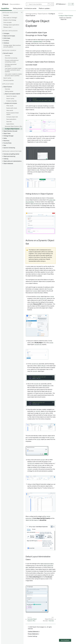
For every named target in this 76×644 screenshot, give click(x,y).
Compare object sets (12, 117)
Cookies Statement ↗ (34, 632)
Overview (6, 15)
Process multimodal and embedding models (12, 61)
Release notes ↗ (8, 27)
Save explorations (11, 119)
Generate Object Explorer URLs (14, 126)
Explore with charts (12, 108)
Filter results (10, 106)
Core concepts (7, 23)
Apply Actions (10, 124)
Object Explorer (43, 14)
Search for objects (11, 96)
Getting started (18, 9)
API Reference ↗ (61, 4)
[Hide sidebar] (22, 12)
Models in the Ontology (10, 20)
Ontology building (31, 14)
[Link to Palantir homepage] (5, 4)
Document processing (11, 58)
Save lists (9, 122)
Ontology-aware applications (11, 25)
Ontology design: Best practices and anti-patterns (12, 46)
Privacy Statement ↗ (33, 634)
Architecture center (30, 9)
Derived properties (9, 80)
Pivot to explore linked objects (12, 114)
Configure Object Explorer (12, 129)
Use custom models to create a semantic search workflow (13, 75)
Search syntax (7, 78)
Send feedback (65, 640)
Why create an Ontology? (10, 18)
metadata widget (37, 41)
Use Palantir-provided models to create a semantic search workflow (13, 70)
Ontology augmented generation (11, 65)
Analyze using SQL (12, 101)
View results (10, 110)
